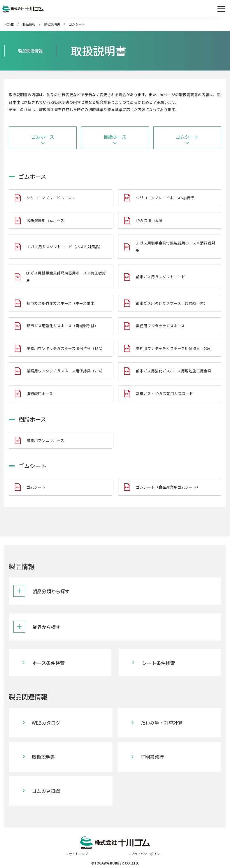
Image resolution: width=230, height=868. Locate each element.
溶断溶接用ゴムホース (45, 220)
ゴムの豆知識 (46, 791)
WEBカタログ (46, 723)
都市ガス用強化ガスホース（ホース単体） (62, 303)
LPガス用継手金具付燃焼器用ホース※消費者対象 (175, 247)
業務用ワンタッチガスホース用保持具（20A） (175, 348)
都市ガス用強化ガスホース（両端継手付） (62, 326)
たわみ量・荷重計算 (161, 723)
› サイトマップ (78, 854)
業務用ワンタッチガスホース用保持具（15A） (66, 348)
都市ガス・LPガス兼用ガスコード (164, 393)
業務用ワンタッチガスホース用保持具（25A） (66, 371)
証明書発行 (152, 757)
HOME (9, 24)
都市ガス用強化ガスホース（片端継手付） (172, 303)
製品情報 (29, 24)
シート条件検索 (159, 663)
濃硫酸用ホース (40, 393)
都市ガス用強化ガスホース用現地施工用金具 (174, 371)
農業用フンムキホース (45, 440)
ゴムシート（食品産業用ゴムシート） (168, 487)
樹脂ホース (115, 137)
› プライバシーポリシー (146, 854)
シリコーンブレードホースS (50, 198)
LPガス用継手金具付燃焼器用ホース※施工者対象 (66, 277)
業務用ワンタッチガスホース (160, 326)
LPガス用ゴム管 (149, 220)
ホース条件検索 (49, 663)
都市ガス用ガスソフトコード (160, 277)
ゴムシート (77, 24)
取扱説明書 (52, 24)
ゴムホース (43, 137)
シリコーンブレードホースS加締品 (165, 198)
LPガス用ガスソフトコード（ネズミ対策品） (65, 247)
